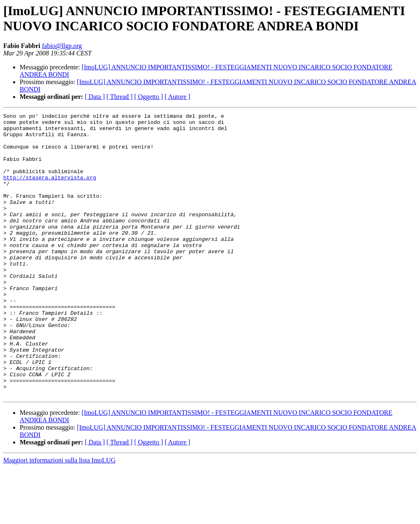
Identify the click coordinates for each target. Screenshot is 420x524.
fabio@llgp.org (62, 46)
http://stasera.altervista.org (50, 191)
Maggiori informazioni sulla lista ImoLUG (59, 517)
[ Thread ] (120, 97)
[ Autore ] (177, 97)
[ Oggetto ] (148, 97)
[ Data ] (95, 97)
